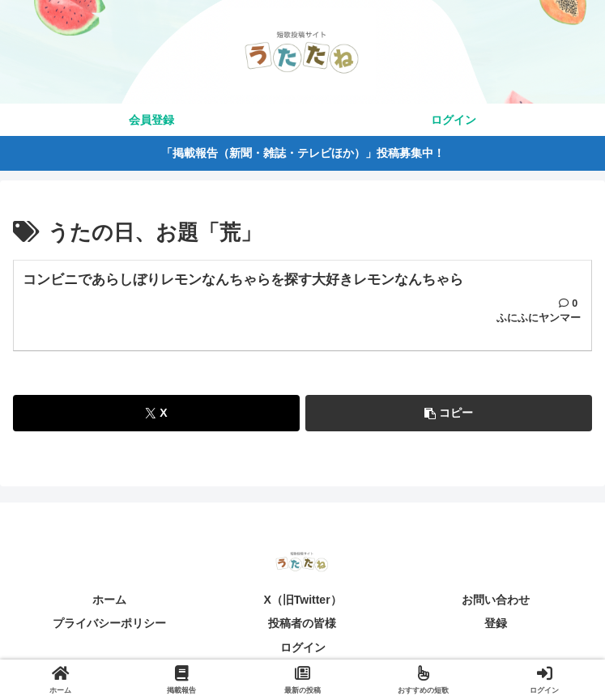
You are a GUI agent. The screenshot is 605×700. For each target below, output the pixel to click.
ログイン (303, 647)
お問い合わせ (496, 600)
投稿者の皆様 (302, 624)
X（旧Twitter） (302, 600)
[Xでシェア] (156, 414)
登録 (496, 624)
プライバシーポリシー (109, 624)
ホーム (109, 600)
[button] (449, 414)
